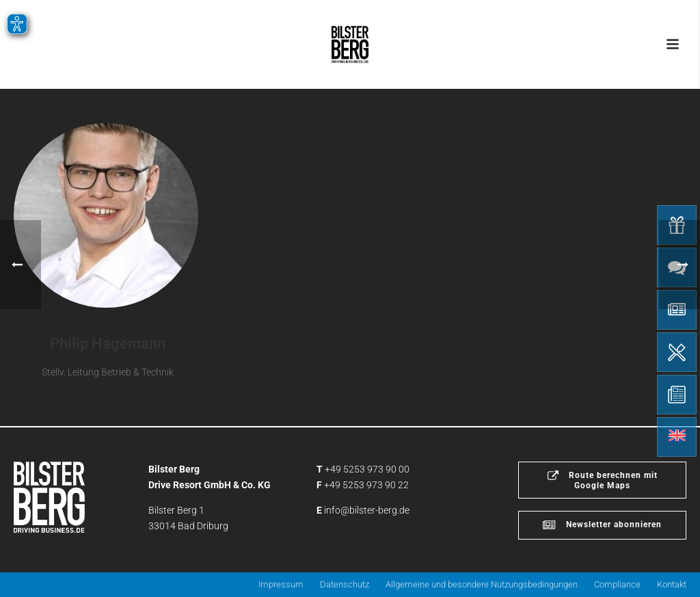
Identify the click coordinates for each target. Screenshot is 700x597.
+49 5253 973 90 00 (367, 469)
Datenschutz (345, 584)
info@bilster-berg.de (367, 510)
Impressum (281, 584)
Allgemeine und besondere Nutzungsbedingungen (482, 584)
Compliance (617, 584)
